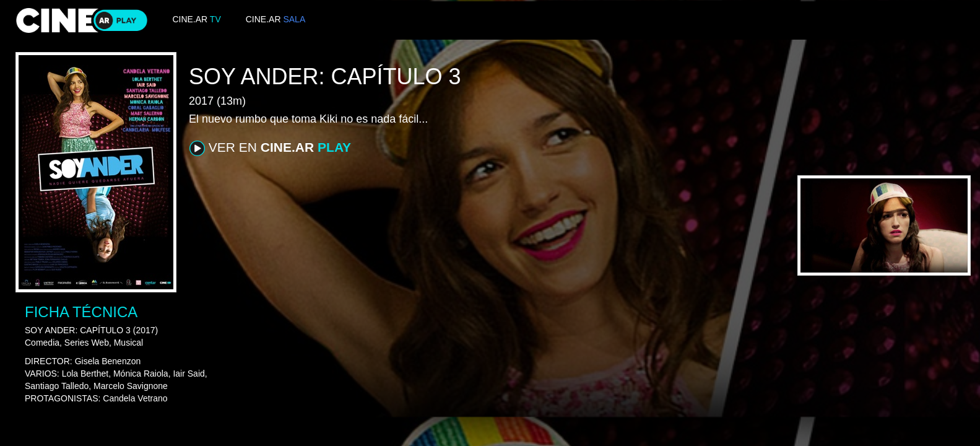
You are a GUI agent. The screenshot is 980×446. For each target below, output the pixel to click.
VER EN (270, 148)
